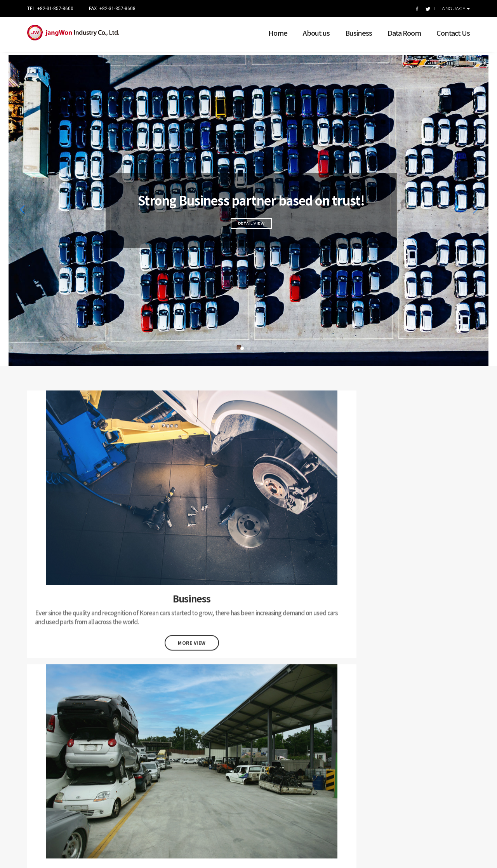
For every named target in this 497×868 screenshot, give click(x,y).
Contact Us (447, 29)
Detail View (249, 213)
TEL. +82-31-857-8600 (50, 9)
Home (272, 29)
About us (310, 29)
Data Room (398, 29)
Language (453, 9)
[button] (242, 338)
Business (353, 29)
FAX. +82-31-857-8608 (112, 9)
